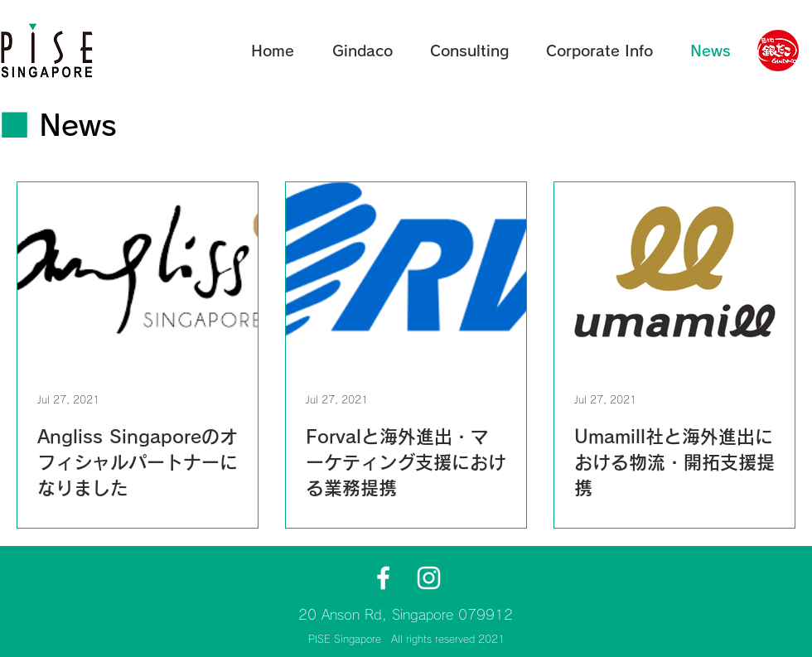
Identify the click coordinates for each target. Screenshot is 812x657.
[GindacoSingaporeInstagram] (429, 578)
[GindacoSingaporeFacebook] (383, 578)
